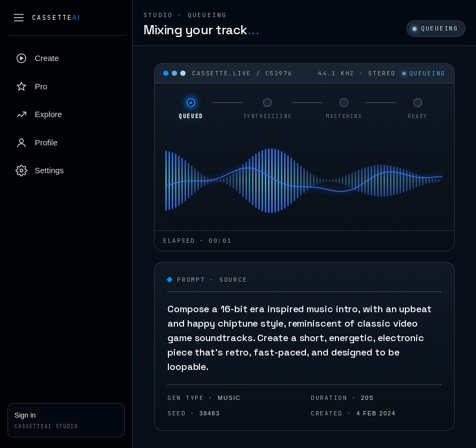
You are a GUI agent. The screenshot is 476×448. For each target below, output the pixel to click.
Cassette (56, 18)
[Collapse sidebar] (19, 18)
